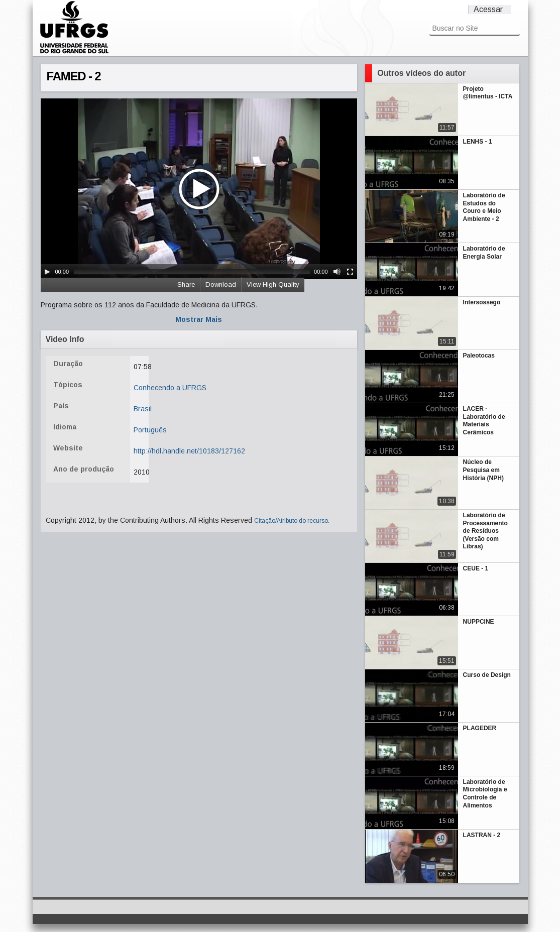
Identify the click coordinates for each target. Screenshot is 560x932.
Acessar (488, 9)
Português (150, 430)
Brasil (143, 409)
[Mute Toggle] (337, 272)
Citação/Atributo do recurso (291, 520)
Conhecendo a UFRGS (170, 388)
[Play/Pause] (47, 272)
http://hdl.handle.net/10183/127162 (189, 451)
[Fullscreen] (350, 272)
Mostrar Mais (199, 319)
